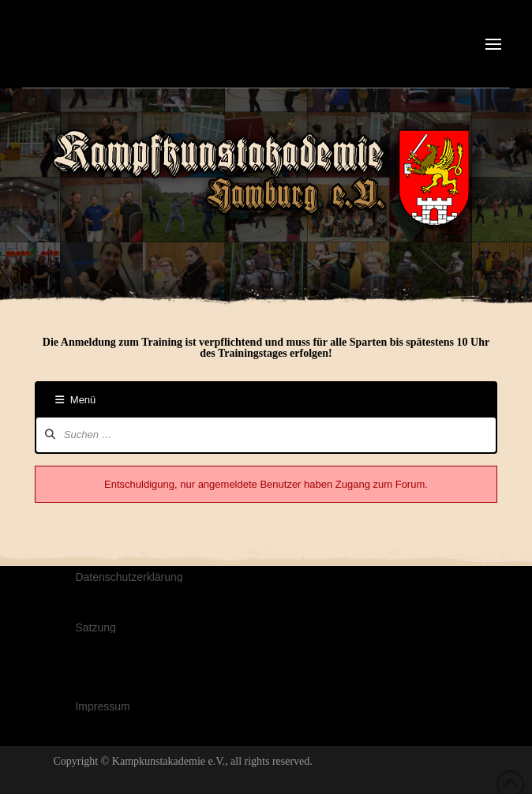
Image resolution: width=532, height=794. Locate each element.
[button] (493, 44)
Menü (76, 400)
